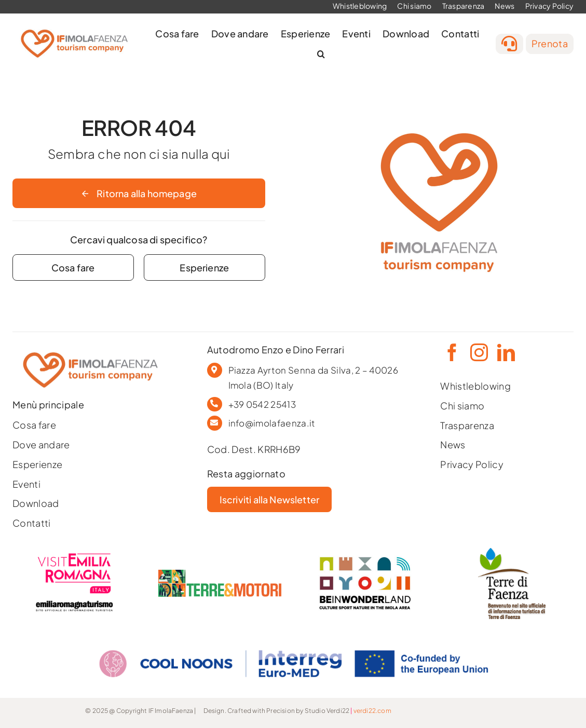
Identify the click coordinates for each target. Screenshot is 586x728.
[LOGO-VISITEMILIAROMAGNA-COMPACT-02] (74, 556)
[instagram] (478, 352)
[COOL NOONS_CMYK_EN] (293, 640)
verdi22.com (372, 711)
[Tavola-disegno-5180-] (512, 552)
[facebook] (451, 352)
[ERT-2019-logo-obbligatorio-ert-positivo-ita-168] (74, 600)
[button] (321, 54)
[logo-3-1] (220, 574)
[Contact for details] (73, 267)
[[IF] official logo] (74, 26)
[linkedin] (505, 352)
